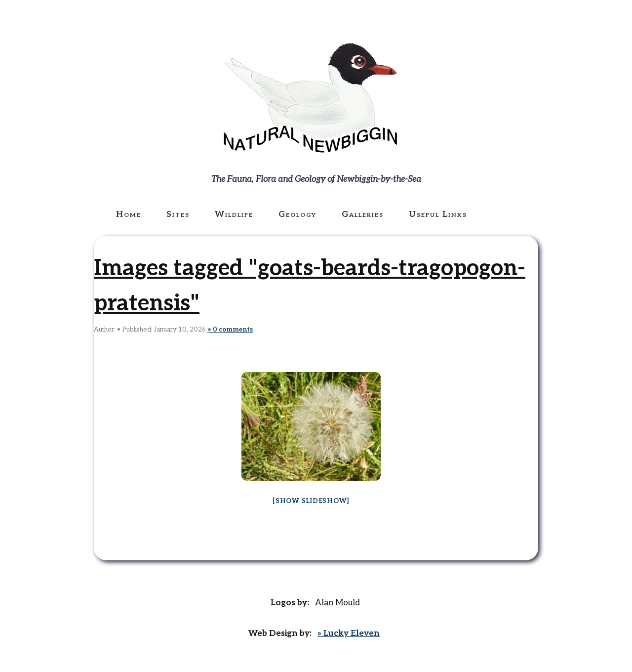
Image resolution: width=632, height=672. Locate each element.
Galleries (363, 214)
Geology (297, 214)
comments (233, 330)
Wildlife (234, 214)
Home (129, 214)
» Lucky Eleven (349, 633)
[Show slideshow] (311, 501)
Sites (178, 214)
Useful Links (438, 214)
